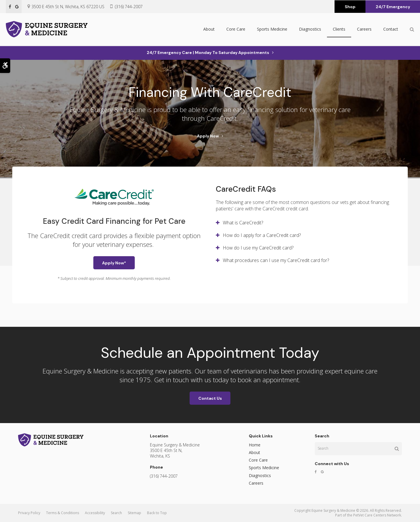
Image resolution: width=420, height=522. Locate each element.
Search (116, 513)
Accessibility (95, 513)
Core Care (236, 30)
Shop (350, 7)
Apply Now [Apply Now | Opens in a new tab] (208, 136)
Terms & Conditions (63, 513)
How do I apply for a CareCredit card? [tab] (262, 235)
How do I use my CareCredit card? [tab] (258, 248)
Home (255, 445)
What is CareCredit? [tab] (243, 223)
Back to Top (157, 513)
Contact (391, 30)
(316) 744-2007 (129, 7)
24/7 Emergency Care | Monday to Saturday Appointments (208, 53)
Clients (339, 30)
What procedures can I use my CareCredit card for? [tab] (276, 260)
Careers (364, 30)
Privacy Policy (29, 513)
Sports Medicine (272, 30)
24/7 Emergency (393, 7)
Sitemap (134, 513)
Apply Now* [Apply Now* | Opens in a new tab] (114, 263)
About (209, 30)
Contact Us (210, 398)
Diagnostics (310, 30)
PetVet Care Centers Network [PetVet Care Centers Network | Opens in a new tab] (377, 515)
